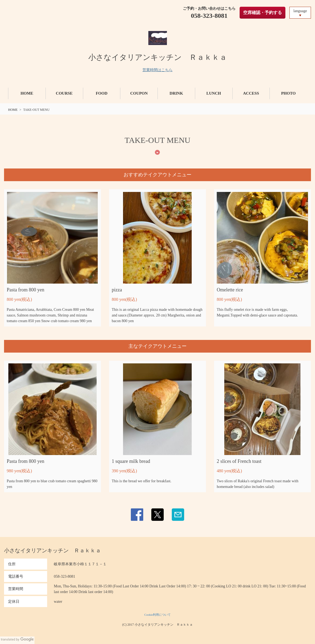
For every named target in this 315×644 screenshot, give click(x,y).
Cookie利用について (157, 615)
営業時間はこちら (157, 70)
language (300, 11)
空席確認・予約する (262, 13)
